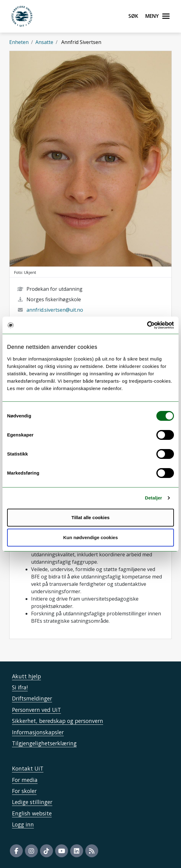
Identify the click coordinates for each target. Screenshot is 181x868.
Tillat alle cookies (90, 517)
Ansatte (44, 42)
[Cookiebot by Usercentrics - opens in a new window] (147, 325)
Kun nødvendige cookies (90, 537)
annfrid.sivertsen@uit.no (55, 310)
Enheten (19, 42)
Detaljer (154, 498)
